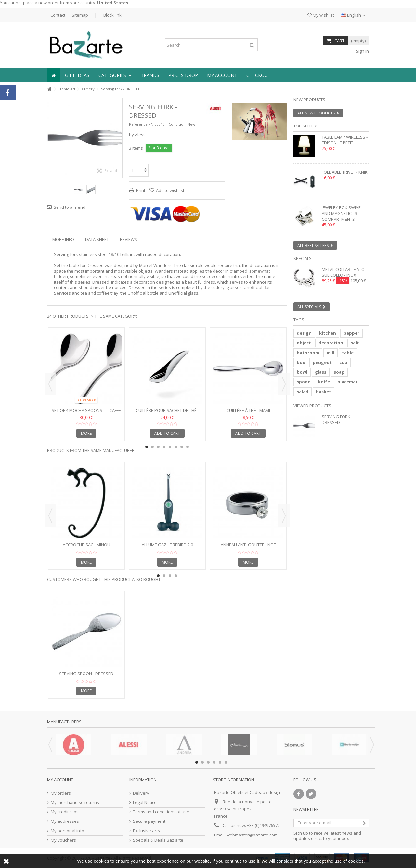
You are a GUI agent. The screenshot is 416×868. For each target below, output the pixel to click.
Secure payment (149, 821)
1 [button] (256, 134)
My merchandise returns (75, 802)
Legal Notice (145, 802)
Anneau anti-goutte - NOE (248, 545)
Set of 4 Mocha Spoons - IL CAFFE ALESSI (86, 413)
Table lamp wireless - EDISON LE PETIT (345, 140)
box (301, 362)
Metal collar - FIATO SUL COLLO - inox (343, 272)
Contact (58, 15)
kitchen (328, 333)
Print (140, 190)
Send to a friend (70, 207)
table (348, 353)
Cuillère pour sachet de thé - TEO (167, 413)
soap (339, 372)
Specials (303, 258)
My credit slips (65, 812)
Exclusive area (147, 831)
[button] (115, 75)
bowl (302, 372)
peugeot (322, 362)
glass (321, 372)
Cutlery (88, 89)
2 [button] (262, 134)
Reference (138, 124)
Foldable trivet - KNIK (345, 172)
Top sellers (306, 126)
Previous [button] (50, 384)
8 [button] (188, 447)
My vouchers (63, 840)
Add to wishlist (170, 190)
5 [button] (170, 447)
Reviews (129, 239)
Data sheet (97, 239)
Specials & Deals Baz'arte (158, 840)
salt (355, 343)
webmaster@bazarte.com (252, 835)
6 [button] (176, 447)
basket (324, 392)
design (304, 333)
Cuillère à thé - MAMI (248, 410)
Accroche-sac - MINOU (86, 545)
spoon (304, 382)
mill (331, 353)
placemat (348, 382)
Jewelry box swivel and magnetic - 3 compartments (342, 213)
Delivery (141, 793)
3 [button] (158, 447)
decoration (331, 343)
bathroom (308, 353)
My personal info (67, 831)
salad (303, 392)
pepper (351, 333)
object (304, 343)
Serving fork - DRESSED (337, 420)
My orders (61, 793)
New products (309, 100)
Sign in (362, 51)
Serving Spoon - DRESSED (86, 674)
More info (63, 239)
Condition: (178, 124)
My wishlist (321, 15)
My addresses (65, 821)
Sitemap (80, 15)
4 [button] (164, 447)
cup (343, 362)
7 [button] (182, 447)
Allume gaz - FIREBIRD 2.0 (167, 545)
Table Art (67, 89)
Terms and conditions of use (161, 812)
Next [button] (284, 384)
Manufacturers (64, 722)
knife (324, 382)
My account (60, 780)
